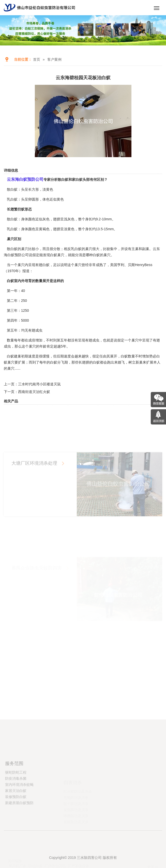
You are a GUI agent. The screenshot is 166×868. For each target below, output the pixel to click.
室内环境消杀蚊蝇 (19, 804)
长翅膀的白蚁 (89, 362)
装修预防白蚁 (16, 816)
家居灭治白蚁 (16, 810)
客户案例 (54, 59)
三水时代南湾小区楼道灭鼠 (39, 384)
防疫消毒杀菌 (16, 797)
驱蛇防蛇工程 (16, 791)
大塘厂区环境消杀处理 (34, 492)
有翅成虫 (92, 340)
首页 (37, 59)
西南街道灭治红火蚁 (34, 392)
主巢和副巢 (140, 249)
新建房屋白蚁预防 (19, 822)
